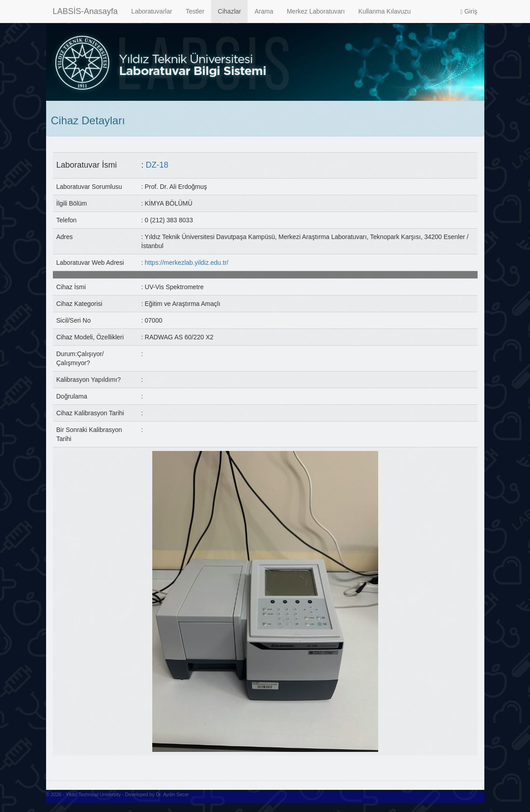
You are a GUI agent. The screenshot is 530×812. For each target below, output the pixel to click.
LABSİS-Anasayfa (85, 11)
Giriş (469, 12)
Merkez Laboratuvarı (316, 11)
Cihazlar (229, 11)
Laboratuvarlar (152, 11)
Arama (264, 11)
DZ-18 (157, 165)
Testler (195, 11)
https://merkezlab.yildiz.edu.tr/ (186, 263)
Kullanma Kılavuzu (385, 11)
